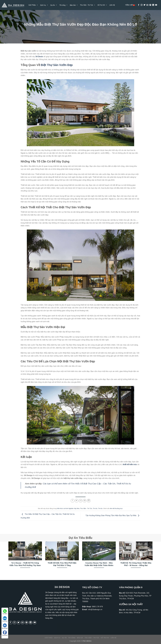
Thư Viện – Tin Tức (92, 638)
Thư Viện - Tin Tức (88, 5)
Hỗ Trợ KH (102, 5)
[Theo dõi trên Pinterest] (150, 5)
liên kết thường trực (116, 508)
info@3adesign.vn (95, 610)
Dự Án (64, 638)
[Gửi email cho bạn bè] (81, 501)
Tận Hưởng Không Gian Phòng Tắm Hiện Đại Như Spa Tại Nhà (113, 516)
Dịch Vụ (57, 638)
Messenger (5, 626)
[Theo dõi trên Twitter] (144, 5)
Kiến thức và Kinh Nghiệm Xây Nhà (68, 508)
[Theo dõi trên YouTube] (156, 5)
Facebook (5, 633)
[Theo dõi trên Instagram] (142, 5)
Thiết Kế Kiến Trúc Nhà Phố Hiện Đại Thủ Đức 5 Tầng (62, 564)
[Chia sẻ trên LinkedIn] (89, 501)
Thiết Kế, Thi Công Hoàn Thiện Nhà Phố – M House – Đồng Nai (136, 564)
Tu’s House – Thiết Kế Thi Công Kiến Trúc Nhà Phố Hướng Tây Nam (25, 564)
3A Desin (39, 57)
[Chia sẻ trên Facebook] (73, 501)
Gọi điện (5, 612)
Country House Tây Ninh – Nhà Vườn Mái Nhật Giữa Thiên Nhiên (99, 564)
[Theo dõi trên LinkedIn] (153, 5)
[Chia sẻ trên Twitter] (77, 501)
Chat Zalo (5, 619)
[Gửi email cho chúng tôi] (147, 5)
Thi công (72, 638)
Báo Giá (80, 638)
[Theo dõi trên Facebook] (139, 5)
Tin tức (95, 508)
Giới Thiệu (33, 5)
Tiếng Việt (131, 5)
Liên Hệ (112, 5)
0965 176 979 (97, 607)
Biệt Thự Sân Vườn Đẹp (57, 65)
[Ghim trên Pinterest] (85, 501)
